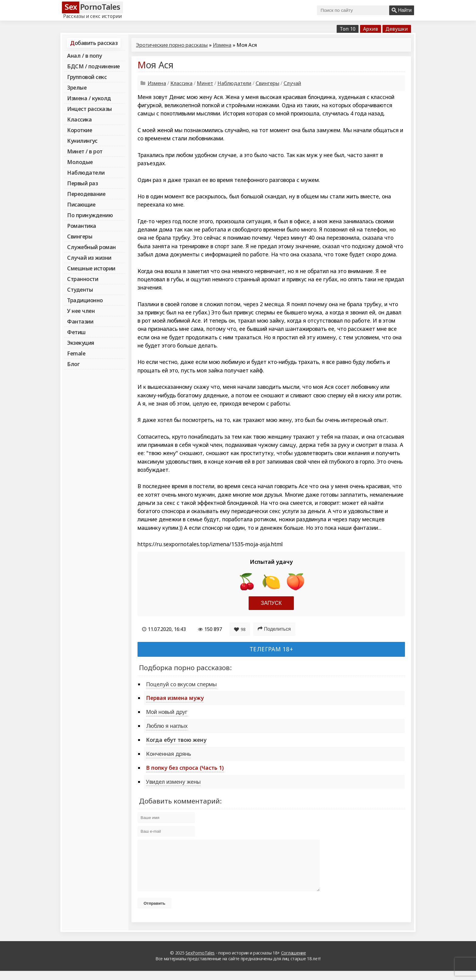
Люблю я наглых (167, 726)
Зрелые (77, 87)
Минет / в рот (85, 151)
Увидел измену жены (173, 782)
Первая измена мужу (175, 698)
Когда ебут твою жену (176, 740)
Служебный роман (92, 247)
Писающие (81, 204)
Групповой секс (87, 77)
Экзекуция (81, 343)
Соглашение (294, 962)
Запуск (271, 603)
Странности (83, 279)
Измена (222, 45)
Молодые (80, 162)
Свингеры (80, 236)
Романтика (82, 226)
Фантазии (80, 321)
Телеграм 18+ (271, 649)
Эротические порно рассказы (172, 45)
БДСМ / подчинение (93, 66)
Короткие (80, 130)
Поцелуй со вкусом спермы (181, 684)
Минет (205, 83)
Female (76, 353)
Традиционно (85, 300)
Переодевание (86, 194)
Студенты (80, 290)
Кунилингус (82, 141)
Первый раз (82, 183)
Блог (73, 364)
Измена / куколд (89, 98)
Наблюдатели (86, 173)
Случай (292, 83)
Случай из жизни (89, 258)
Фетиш (76, 332)
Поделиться (274, 629)
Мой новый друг (167, 712)
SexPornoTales (200, 962)
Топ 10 (348, 29)
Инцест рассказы (90, 109)
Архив (371, 29)
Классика (79, 119)
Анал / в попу (85, 56)
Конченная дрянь (168, 754)
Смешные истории (91, 268)
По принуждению (90, 215)
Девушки (397, 29)
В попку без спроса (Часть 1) (185, 768)
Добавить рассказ (94, 43)
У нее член (81, 311)
